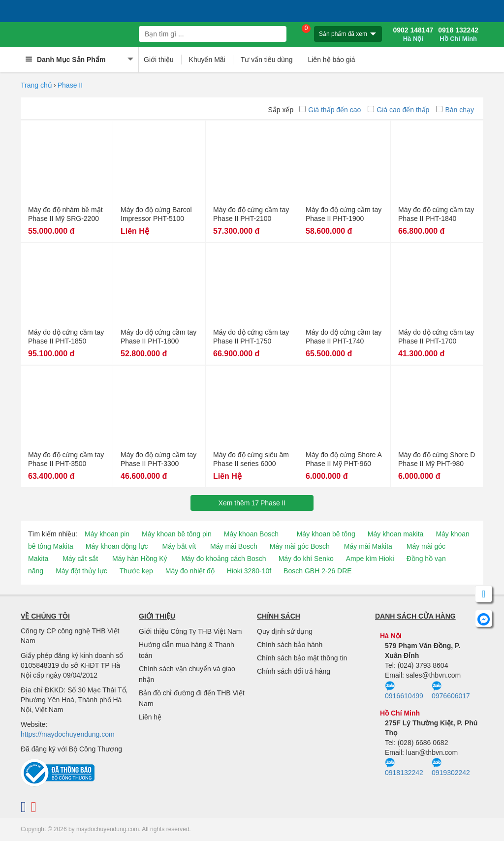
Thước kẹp (136, 571)
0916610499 (404, 690)
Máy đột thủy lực (81, 571)
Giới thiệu (159, 60)
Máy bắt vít (179, 546)
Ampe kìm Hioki (370, 559)
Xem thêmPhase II (252, 503)
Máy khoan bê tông (326, 534)
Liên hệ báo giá (331, 60)
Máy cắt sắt (80, 559)
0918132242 (404, 767)
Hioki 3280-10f (249, 571)
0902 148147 (413, 34)
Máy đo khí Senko (306, 559)
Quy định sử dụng (285, 631)
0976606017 (451, 690)
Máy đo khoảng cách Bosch (223, 559)
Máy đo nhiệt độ (190, 571)
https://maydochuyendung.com (68, 734)
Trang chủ (36, 85)
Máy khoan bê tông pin (177, 534)
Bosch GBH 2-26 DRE (318, 571)
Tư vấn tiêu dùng (267, 60)
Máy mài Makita (368, 546)
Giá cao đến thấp (398, 110)
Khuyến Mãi (207, 60)
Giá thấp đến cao (330, 110)
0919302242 (451, 767)
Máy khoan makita (396, 534)
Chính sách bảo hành (290, 645)
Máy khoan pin (107, 534)
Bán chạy (455, 110)
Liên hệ (150, 717)
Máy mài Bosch (234, 546)
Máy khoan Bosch (251, 534)
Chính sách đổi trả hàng (294, 671)
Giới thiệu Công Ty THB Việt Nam (190, 631)
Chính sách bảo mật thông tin (302, 658)
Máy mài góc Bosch (300, 546)
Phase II (70, 85)
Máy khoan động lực (117, 546)
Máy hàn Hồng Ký (140, 559)
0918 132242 (458, 34)
